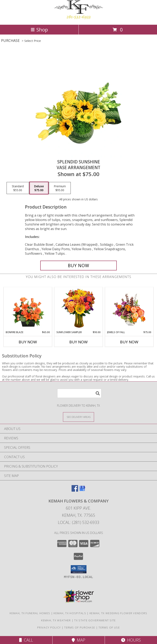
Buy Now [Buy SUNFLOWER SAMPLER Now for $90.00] (78, 342)
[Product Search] (79, 393)
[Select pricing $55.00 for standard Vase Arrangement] (18, 188)
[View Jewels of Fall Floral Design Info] (129, 309)
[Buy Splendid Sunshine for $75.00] (78, 266)
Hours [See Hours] (131, 640)
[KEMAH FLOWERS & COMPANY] (78, 19)
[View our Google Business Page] (82, 490)
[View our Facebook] (75, 490)
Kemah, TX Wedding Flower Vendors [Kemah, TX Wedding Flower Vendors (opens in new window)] (118, 613)
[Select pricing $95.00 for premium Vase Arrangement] (60, 188)
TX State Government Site (95, 620)
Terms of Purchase (80, 627)
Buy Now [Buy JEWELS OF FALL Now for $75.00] (129, 342)
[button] (79, 569)
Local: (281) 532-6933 (78, 522)
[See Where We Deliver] (78, 417)
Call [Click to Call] (26, 640)
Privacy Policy (49, 627)
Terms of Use (109, 627)
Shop (39, 30)
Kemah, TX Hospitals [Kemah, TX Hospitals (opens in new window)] (70, 613)
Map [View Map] (78, 640)
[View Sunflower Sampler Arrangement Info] (79, 309)
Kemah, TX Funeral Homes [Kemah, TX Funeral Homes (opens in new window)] (30, 613)
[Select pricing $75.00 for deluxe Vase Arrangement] (39, 188)
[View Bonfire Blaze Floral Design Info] (28, 309)
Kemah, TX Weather (56, 620)
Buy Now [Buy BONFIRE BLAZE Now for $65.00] (28, 342)
